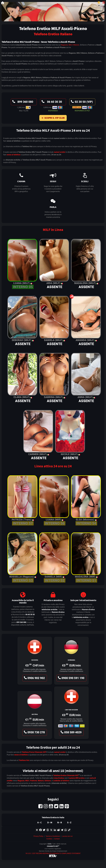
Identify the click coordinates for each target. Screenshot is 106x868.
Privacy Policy (38, 836)
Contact (57, 839)
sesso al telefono (14, 155)
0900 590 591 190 (71, 679)
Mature (76, 45)
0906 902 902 (34, 679)
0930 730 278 (34, 733)
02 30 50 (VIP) (82, 102)
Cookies (49, 839)
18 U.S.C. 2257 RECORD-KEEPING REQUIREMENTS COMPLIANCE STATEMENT (53, 853)
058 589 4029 (71, 733)
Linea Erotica (59, 778)
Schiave (48, 781)
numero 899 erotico (77, 778)
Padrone (34, 781)
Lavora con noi (67, 836)
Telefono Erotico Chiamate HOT (66, 775)
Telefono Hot (24, 760)
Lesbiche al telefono (61, 781)
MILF (71, 45)
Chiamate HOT (40, 752)
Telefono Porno (28, 752)
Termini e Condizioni (53, 836)
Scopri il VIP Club (52, 118)
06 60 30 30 (52, 102)
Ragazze (64, 45)
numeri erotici (60, 152)
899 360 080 (22, 102)
